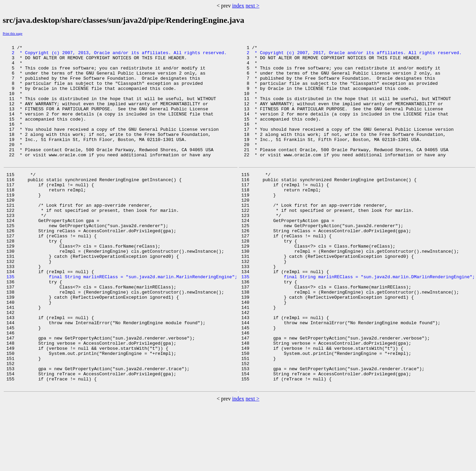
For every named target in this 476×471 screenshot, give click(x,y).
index (238, 6)
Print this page (13, 34)
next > (253, 6)
